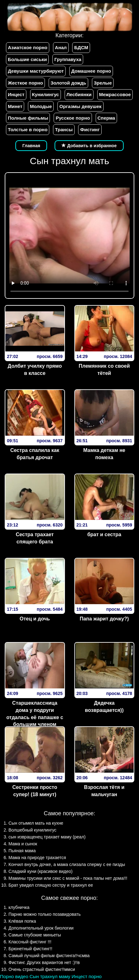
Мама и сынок (23, 844)
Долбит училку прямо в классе (35, 370)
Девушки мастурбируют (36, 71)
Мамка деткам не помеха (104, 454)
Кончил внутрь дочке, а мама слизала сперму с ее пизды (67, 864)
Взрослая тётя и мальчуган (104, 791)
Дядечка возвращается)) (104, 707)
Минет (15, 106)
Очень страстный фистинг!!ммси (42, 969)
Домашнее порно (91, 71)
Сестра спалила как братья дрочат (35, 454)
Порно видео (14, 976)
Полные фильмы (28, 118)
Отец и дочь (35, 619)
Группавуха (68, 59)
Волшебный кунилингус (32, 830)
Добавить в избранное (89, 146)
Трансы (64, 130)
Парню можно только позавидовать (45, 914)
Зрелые (103, 83)
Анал (61, 47)
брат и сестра (104, 534)
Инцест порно (87, 976)
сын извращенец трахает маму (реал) (47, 837)
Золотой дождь (68, 83)
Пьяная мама (22, 851)
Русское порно (73, 118)
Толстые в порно (28, 130)
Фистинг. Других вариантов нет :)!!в (44, 962)
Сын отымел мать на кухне (36, 823)
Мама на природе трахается (37, 858)
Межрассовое (115, 94)
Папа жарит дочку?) (104, 619)
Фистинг (90, 130)
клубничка (19, 907)
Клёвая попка (22, 921)
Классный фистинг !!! (30, 942)
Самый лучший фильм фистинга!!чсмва (49, 956)
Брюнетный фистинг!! (30, 949)
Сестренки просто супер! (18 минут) (35, 791)
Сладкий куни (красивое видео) (40, 871)
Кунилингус (45, 94)
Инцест (16, 94)
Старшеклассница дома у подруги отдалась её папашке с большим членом (35, 714)
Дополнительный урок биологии (41, 928)
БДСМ (81, 47)
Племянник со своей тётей (104, 370)
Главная (31, 146)
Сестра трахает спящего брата (35, 538)
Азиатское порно (28, 47)
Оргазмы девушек (80, 106)
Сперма (106, 118)
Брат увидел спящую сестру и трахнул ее (51, 885)
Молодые (41, 106)
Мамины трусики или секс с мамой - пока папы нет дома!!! (68, 878)
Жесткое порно (25, 83)
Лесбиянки (79, 94)
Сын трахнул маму (50, 976)
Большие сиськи (27, 59)
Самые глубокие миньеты (35, 935)
